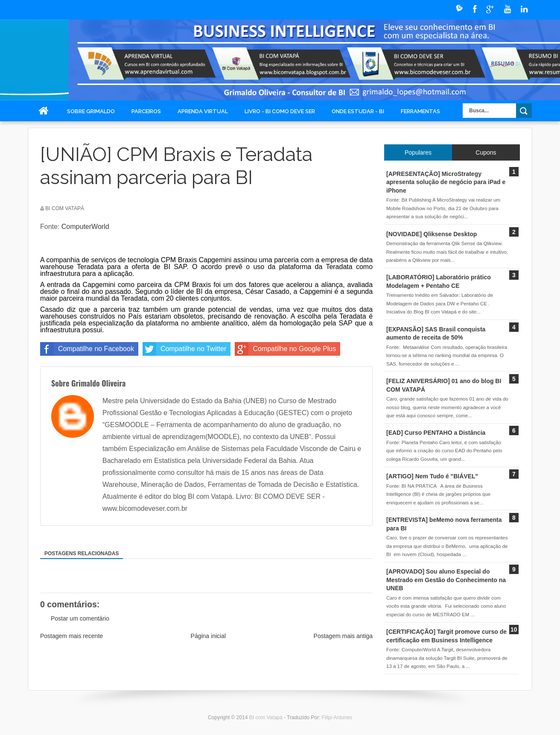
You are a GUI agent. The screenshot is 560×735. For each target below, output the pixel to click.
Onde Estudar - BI (358, 111)
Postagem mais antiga (343, 636)
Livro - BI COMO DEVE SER (280, 111)
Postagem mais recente (71, 636)
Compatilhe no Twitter (184, 349)
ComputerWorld (85, 227)
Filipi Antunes (337, 717)
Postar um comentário (80, 618)
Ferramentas (420, 111)
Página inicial (209, 636)
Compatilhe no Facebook (87, 349)
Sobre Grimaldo (91, 111)
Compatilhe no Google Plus (285, 349)
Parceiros (146, 111)
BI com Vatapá (267, 717)
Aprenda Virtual (203, 111)
